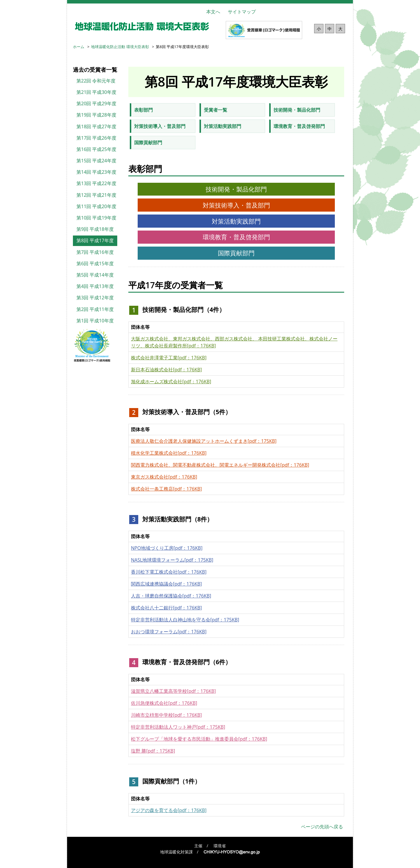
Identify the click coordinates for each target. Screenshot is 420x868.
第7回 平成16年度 (95, 252)
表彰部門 (143, 110)
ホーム (79, 47)
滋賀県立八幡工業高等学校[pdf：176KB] (173, 691)
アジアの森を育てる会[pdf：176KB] (169, 810)
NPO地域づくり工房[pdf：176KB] (167, 548)
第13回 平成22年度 (96, 183)
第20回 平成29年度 (96, 103)
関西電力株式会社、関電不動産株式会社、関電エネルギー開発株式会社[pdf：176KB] (220, 465)
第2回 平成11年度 (95, 309)
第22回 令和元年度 (96, 81)
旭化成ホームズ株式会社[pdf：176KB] (171, 382)
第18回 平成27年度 (96, 126)
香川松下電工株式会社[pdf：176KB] (169, 572)
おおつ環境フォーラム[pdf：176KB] (169, 632)
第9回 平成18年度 (95, 229)
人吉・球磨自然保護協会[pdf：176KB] (171, 596)
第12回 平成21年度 (96, 195)
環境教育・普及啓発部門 (299, 126)
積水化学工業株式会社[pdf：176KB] (169, 453)
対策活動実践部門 (223, 126)
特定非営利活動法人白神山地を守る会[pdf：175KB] (185, 620)
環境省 (220, 846)
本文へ (213, 12)
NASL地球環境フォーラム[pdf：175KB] (172, 560)
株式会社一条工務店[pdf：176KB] (166, 489)
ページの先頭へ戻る (322, 827)
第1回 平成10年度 (95, 321)
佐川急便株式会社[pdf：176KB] (164, 703)
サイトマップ (242, 12)
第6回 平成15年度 (95, 263)
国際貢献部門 (148, 143)
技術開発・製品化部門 (297, 110)
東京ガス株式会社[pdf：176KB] (164, 477)
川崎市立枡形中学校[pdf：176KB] (166, 715)
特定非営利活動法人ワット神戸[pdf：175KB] (178, 727)
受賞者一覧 (216, 110)
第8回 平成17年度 (95, 240)
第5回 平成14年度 (95, 275)
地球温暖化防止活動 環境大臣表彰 (120, 47)
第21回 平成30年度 (96, 92)
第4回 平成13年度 (95, 286)
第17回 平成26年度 (96, 138)
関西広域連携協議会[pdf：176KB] (166, 584)
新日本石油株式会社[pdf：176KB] (166, 370)
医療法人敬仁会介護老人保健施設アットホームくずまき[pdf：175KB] (204, 441)
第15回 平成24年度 (96, 161)
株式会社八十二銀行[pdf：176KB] (166, 608)
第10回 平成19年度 (96, 218)
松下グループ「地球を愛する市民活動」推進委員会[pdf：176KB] (199, 739)
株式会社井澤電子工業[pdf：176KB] (169, 358)
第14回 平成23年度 (96, 172)
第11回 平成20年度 (96, 206)
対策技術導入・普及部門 (160, 126)
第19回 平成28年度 (96, 115)
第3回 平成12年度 (95, 298)
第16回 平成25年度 (96, 149)
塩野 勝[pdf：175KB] (153, 751)
